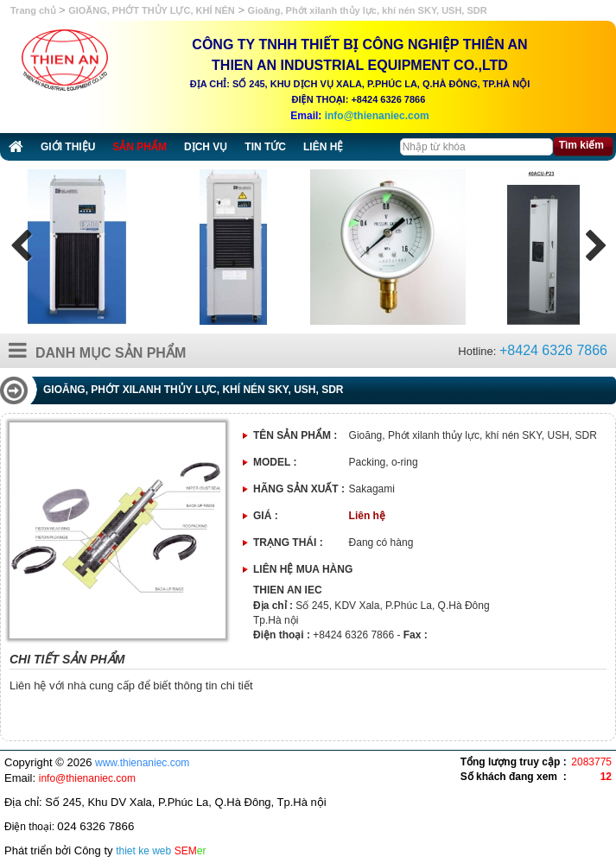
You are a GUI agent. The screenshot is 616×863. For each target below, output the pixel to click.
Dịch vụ (206, 147)
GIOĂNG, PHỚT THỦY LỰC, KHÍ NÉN (152, 10)
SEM (191, 851)
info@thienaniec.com (377, 116)
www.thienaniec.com (142, 763)
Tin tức (265, 147)
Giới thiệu (68, 147)
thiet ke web (143, 851)
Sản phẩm (140, 147)
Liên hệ (323, 147)
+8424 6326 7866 (553, 350)
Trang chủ (35, 10)
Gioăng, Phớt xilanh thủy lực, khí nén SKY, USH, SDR (368, 10)
